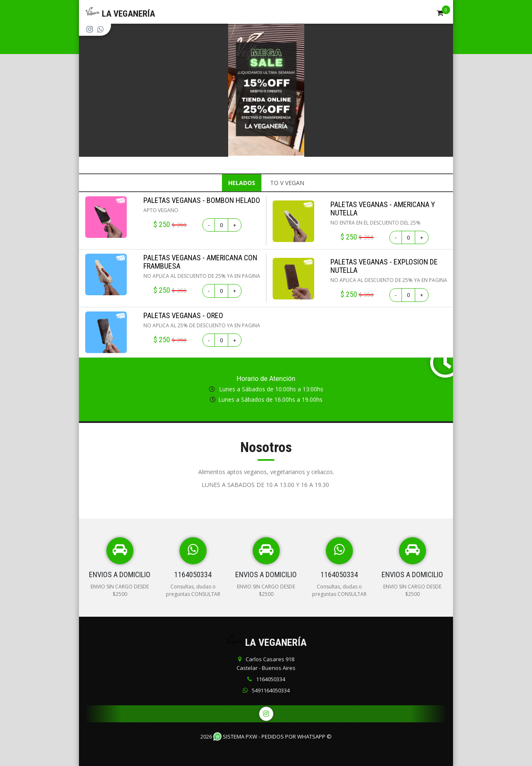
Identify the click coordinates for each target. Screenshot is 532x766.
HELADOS (242, 183)
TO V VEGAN (287, 183)
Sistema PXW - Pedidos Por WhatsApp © (272, 736)
